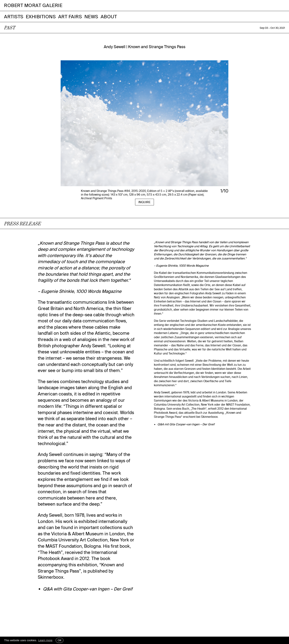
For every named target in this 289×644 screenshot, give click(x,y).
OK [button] (60, 640)
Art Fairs (70, 17)
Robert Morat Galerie (33, 5)
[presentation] (74, 126)
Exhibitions (41, 17)
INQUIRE (144, 202)
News (91, 17)
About (109, 17)
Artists (14, 17)
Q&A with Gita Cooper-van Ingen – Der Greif (88, 589)
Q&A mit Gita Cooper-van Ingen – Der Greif (186, 424)
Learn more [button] (45, 640)
